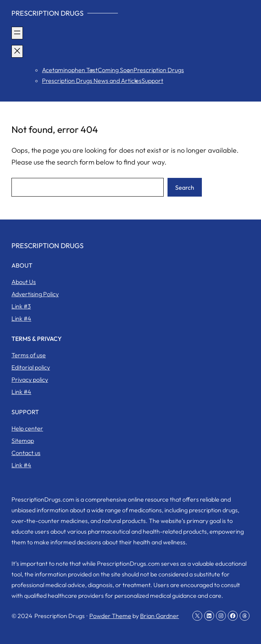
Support (152, 81)
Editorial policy (31, 367)
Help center (27, 428)
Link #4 (21, 318)
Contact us (26, 453)
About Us (24, 282)
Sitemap (23, 441)
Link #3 (21, 306)
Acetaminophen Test (70, 70)
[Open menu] (17, 33)
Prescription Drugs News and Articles (92, 81)
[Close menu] (17, 51)
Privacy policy (30, 379)
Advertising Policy (35, 294)
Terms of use (29, 355)
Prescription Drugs (48, 13)
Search (185, 187)
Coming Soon (116, 70)
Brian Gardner (159, 616)
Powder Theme (110, 616)
